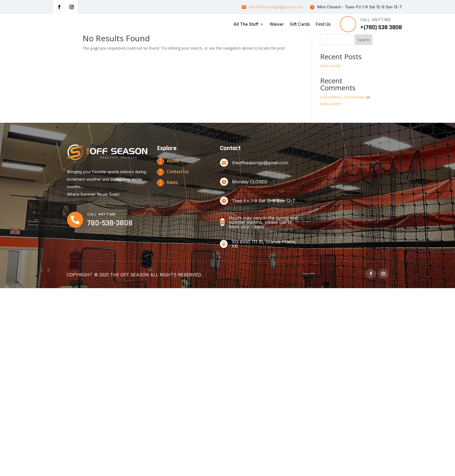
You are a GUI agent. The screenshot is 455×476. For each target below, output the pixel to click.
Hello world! (330, 81)
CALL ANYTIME (376, 20)
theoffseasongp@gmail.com (276, 7)
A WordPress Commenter (342, 113)
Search (364, 55)
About (173, 176)
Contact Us (178, 187)
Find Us (323, 24)
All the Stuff (246, 24)
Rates (172, 198)
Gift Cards (300, 24)
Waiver (277, 24)
